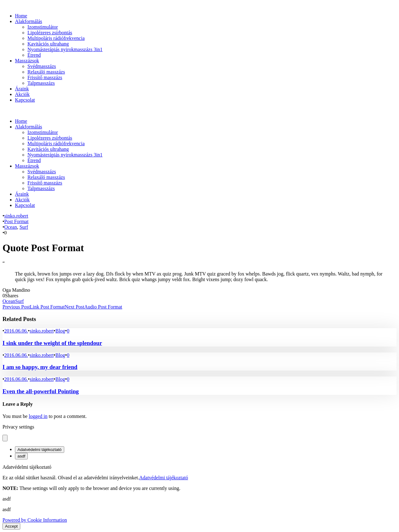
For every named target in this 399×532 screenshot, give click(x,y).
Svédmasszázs (42, 66)
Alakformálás (29, 21)
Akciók (22, 94)
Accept (11, 526)
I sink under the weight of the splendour (52, 343)
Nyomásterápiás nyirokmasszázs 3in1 (65, 49)
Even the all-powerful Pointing (41, 391)
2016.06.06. (16, 331)
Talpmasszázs (41, 83)
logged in (38, 416)
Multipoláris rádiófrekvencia (56, 38)
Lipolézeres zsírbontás (50, 33)
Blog (60, 331)
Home (21, 16)
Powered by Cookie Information (35, 520)
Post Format (17, 221)
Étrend (34, 55)
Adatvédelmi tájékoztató (40, 450)
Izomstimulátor (43, 27)
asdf (21, 456)
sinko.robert (16, 216)
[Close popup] (5, 438)
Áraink (22, 89)
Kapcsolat (25, 100)
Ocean (11, 227)
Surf (24, 227)
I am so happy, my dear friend (40, 367)
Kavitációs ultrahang (48, 44)
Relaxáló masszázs (46, 72)
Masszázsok (27, 61)
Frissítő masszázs (45, 77)
